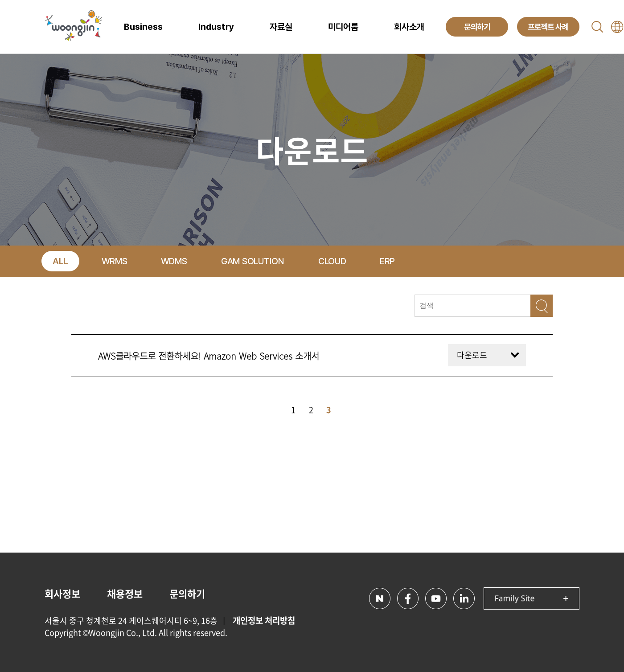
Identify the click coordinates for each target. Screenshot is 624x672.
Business (143, 27)
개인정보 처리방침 (264, 620)
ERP (387, 261)
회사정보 (62, 593)
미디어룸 (343, 27)
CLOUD (332, 261)
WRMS (115, 261)
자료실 (281, 27)
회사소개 (409, 27)
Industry (216, 27)
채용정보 (125, 593)
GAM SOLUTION (252, 261)
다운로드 (472, 355)
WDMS (174, 261)
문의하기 (187, 593)
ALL (60, 261)
